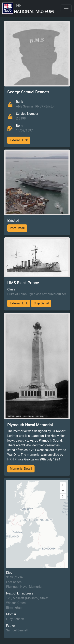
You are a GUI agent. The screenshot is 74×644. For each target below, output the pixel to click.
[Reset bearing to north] (63, 496)
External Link (19, 140)
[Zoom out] (63, 491)
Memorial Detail (21, 469)
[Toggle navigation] (66, 8)
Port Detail (17, 228)
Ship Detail (41, 303)
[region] (37, 524)
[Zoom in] (63, 485)
